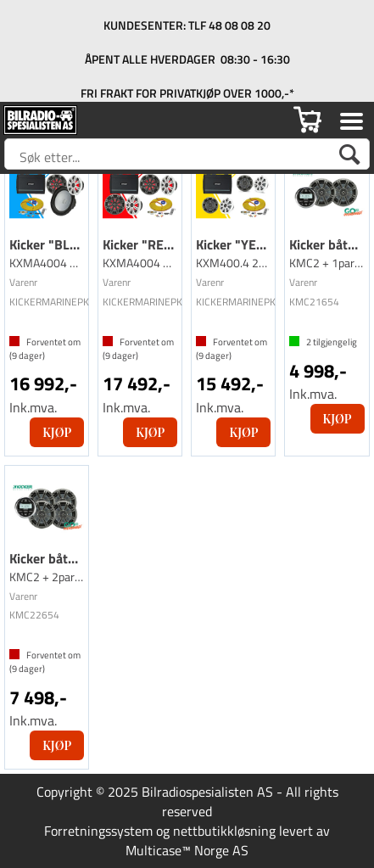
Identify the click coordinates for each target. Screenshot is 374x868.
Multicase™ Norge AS (187, 850)
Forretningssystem (98, 831)
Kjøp (57, 432)
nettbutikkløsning (224, 831)
